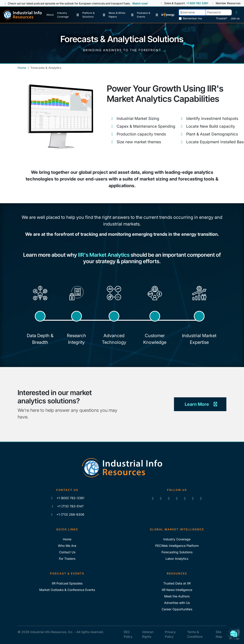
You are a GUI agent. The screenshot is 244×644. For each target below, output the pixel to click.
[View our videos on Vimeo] (185, 498)
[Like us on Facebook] (161, 498)
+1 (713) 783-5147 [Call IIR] (67, 506)
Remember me (192, 18)
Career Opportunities (177, 609)
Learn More (200, 404)
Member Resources (226, 3)
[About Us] (50, 15)
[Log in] (236, 12)
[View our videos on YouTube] (177, 498)
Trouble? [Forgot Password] (221, 18)
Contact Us (67, 552)
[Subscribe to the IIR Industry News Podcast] (193, 498)
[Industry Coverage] (68, 15)
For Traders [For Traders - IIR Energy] (67, 559)
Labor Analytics (177, 559)
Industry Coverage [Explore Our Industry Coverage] (177, 539)
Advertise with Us (177, 603)
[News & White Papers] (121, 15)
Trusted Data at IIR (177, 583)
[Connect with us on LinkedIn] (153, 498)
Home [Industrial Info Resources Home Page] (22, 68)
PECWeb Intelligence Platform (177, 546)
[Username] (192, 12)
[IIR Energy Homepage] (168, 15)
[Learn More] (200, 404)
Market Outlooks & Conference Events (67, 590)
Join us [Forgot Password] (235, 18)
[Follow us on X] (169, 498)
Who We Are (67, 546)
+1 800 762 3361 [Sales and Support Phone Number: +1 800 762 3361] (197, 3)
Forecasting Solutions (177, 552)
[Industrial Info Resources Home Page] (22, 15)
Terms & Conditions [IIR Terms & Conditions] (195, 634)
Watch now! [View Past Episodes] (140, 3)
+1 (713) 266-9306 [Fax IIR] (67, 514)
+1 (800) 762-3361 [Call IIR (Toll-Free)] (67, 498)
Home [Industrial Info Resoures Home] (67, 539)
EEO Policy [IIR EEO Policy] (128, 634)
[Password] (218, 12)
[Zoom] (201, 498)
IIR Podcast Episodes (67, 583)
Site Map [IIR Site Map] (219, 634)
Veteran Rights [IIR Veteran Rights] (148, 634)
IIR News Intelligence (177, 590)
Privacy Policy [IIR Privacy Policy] (170, 634)
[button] (161, 3)
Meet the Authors (177, 596)
